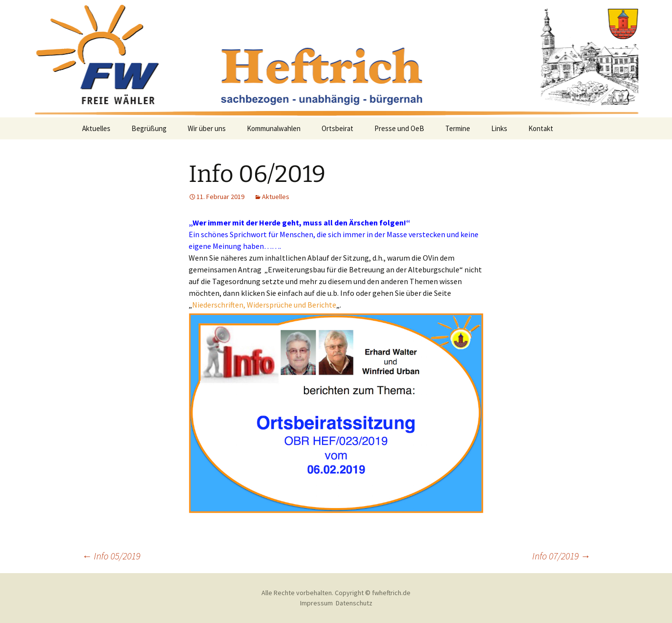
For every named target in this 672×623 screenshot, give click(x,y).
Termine (458, 128)
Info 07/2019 (561, 556)
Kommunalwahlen (274, 128)
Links (499, 128)
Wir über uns (207, 128)
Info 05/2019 (111, 556)
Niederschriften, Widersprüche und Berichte (264, 305)
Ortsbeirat (337, 128)
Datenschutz (354, 603)
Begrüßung (149, 128)
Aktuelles (96, 128)
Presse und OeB (399, 128)
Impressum (316, 603)
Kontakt (541, 128)
